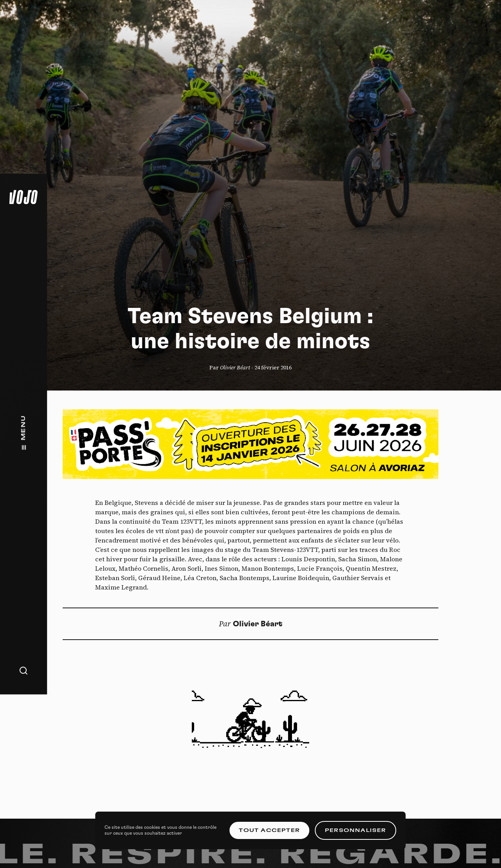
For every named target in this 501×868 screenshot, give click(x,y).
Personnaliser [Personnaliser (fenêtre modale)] (356, 830)
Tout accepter (269, 830)
